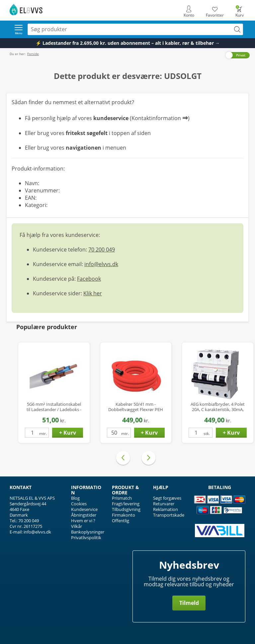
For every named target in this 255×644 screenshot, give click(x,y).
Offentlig (121, 521)
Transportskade (169, 515)
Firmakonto (124, 515)
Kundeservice (84, 509)
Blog (75, 498)
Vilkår (77, 526)
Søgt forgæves (167, 498)
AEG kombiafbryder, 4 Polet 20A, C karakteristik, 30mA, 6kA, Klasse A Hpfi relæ (218, 407)
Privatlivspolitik (86, 537)
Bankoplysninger (88, 532)
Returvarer (164, 504)
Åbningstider (84, 515)
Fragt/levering (126, 504)
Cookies (79, 504)
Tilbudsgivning (126, 509)
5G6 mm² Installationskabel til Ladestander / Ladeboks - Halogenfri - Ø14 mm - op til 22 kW (54, 407)
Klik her (93, 293)
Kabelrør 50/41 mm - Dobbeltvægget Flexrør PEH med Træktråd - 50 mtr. (136, 407)
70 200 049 (102, 250)
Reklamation (166, 509)
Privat (241, 55)
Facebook (89, 279)
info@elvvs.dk (101, 264)
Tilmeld (189, 603)
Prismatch (122, 498)
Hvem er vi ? (83, 521)
